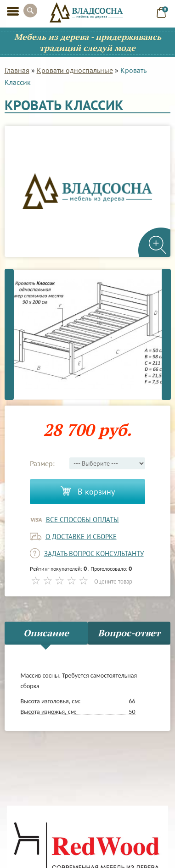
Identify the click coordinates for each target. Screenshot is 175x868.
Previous (9, 334)
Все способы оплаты (82, 520)
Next (166, 334)
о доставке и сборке (81, 537)
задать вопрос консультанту (94, 554)
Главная (17, 70)
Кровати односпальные (75, 70)
